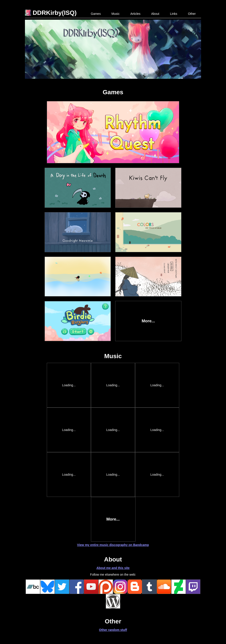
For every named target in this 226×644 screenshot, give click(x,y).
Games (96, 14)
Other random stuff (113, 630)
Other (192, 14)
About (155, 14)
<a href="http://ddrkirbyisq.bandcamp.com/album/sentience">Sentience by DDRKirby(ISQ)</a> (113, 475)
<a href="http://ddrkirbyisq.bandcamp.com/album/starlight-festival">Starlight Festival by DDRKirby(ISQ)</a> (69, 475)
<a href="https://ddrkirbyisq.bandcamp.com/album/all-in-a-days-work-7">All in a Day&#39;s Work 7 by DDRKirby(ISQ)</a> (113, 385)
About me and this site (113, 568)
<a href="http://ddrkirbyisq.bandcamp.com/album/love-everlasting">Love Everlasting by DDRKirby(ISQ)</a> (157, 475)
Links (174, 14)
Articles (135, 14)
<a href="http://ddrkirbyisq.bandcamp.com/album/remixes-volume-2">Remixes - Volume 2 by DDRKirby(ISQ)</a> (69, 430)
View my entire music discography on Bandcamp (113, 545)
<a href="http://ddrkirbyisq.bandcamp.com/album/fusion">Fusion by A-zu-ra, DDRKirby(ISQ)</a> (113, 430)
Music (116, 14)
